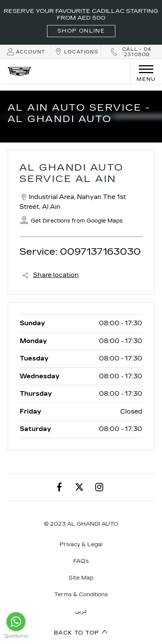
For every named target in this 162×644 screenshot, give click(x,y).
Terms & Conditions (81, 595)
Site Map (81, 578)
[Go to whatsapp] (16, 622)
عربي (81, 611)
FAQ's (81, 561)
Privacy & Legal (81, 545)
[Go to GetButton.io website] (16, 636)
